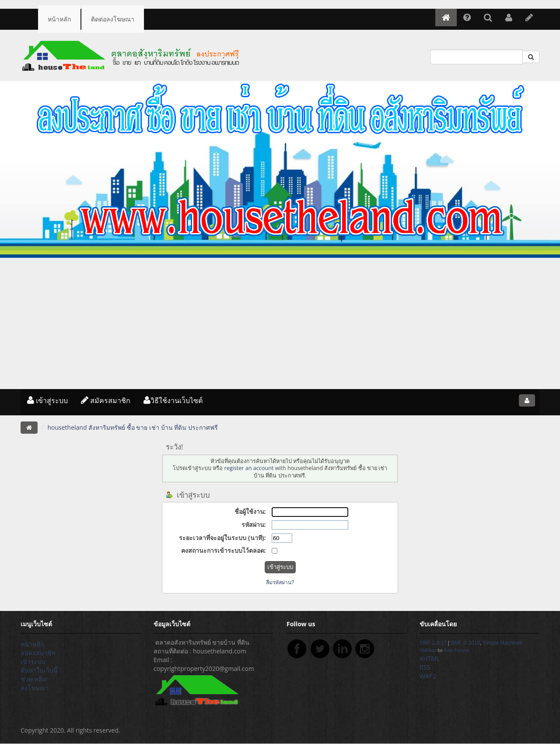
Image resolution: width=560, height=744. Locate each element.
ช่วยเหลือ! (34, 679)
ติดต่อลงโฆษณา (113, 19)
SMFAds (428, 651)
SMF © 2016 (465, 643)
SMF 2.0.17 (433, 643)
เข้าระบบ (33, 662)
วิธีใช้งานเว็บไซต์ (173, 400)
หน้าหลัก (59, 19)
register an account (249, 468)
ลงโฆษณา (35, 688)
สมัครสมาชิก (106, 400)
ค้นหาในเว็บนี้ (39, 670)
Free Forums (457, 651)
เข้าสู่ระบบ (47, 400)
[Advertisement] (280, 323)
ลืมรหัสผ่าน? (280, 583)
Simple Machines (503, 643)
